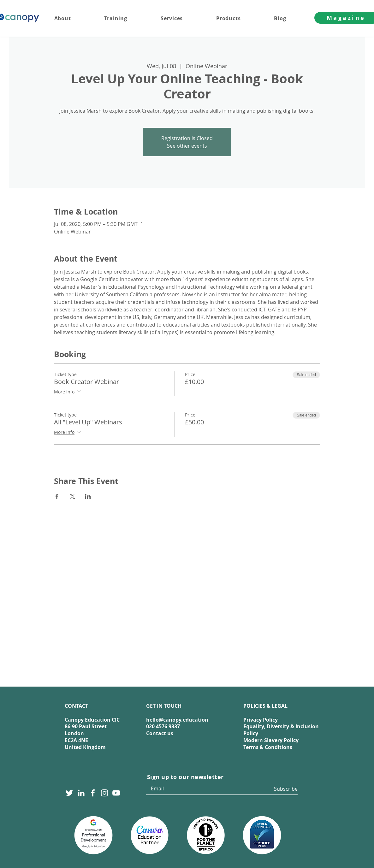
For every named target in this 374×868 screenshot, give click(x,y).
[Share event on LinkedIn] (88, 496)
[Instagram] (104, 793)
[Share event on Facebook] (57, 496)
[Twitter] (69, 793)
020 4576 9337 (163, 726)
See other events (187, 146)
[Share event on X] (72, 496)
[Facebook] (93, 793)
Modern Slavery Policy (271, 740)
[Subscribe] (285, 789)
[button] (184, 18)
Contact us (160, 733)
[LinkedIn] (81, 793)
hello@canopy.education (177, 720)
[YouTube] (116, 793)
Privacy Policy (261, 720)
